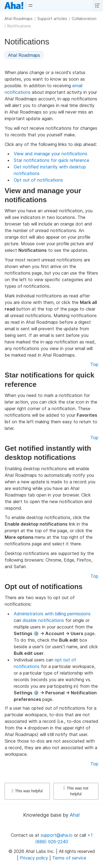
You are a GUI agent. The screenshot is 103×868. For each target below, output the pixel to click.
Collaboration (84, 19)
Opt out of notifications (38, 180)
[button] (30, 5)
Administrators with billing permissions (52, 614)
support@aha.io (57, 835)
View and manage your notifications (51, 154)
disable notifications (43, 620)
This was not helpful (76, 791)
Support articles (52, 19)
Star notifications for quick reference (51, 160)
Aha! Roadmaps (19, 19)
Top (94, 364)
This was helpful (27, 791)
